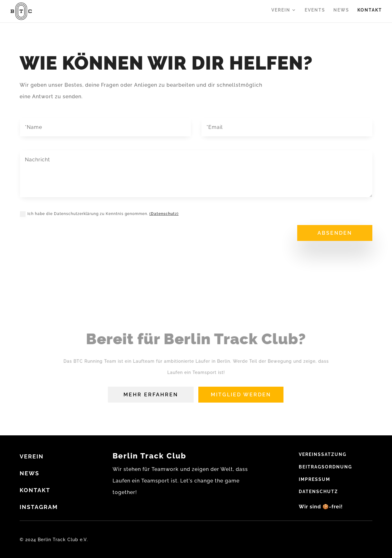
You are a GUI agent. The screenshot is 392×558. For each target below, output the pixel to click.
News (341, 13)
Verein (281, 13)
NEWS (29, 473)
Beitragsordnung (325, 467)
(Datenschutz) (164, 214)
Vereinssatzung (323, 454)
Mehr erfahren (151, 395)
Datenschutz (318, 492)
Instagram (39, 507)
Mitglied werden (241, 395)
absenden (335, 233)
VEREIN (32, 456)
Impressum (315, 479)
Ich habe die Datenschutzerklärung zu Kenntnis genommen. (99, 214)
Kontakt (370, 13)
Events (315, 13)
